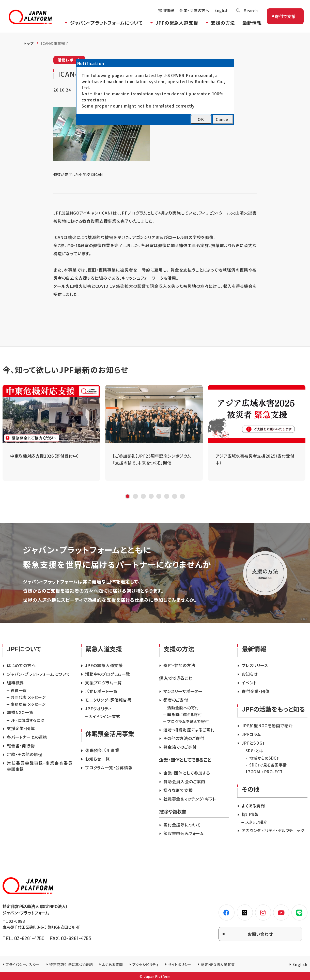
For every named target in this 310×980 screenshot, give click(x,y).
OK (201, 119)
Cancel (223, 119)
